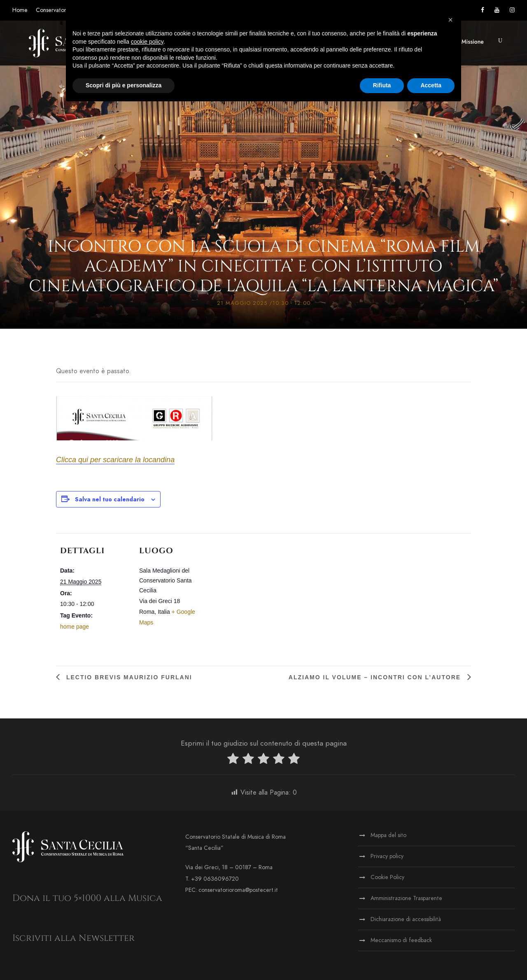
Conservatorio (53, 10)
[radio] (233, 760)
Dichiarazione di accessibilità (406, 919)
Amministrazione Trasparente (406, 898)
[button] (500, 41)
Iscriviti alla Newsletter (73, 938)
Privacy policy (387, 856)
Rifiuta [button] (382, 85)
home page (75, 627)
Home (20, 10)
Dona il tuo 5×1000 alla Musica (87, 898)
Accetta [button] (431, 85)
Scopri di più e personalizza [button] (124, 85)
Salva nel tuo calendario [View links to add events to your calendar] (110, 499)
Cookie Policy (387, 877)
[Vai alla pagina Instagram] (512, 10)
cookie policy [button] (147, 42)
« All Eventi (264, 227)
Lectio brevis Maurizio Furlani (128, 677)
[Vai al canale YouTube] (497, 10)
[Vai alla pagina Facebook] (483, 10)
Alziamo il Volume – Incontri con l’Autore (376, 677)
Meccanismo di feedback (401, 940)
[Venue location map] (262, 590)
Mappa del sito (388, 835)
